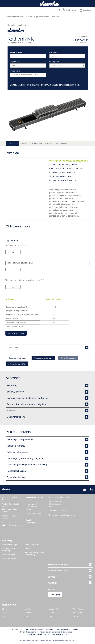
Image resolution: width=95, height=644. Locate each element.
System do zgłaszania (28, 632)
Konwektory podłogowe (32, 17)
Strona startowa (11, 17)
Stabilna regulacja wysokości (63, 165)
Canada (5, 613)
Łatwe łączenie (57, 169)
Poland (52, 613)
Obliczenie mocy (36, 143)
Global (4, 609)
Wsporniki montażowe (60, 176)
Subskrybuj (56, 595)
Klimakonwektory (8, 555)
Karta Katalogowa (71, 358)
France (75, 617)
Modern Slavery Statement (50, 632)
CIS (50, 617)
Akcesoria (48, 143)
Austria (28, 609)
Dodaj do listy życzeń (18, 358)
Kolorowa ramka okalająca (62, 173)
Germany (29, 613)
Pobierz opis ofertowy (45, 358)
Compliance (68, 632)
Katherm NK (45, 17)
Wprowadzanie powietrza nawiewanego (69, 161)
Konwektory (29, 549)
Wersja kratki (15, 71)
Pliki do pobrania (61, 143)
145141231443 (12, 143)
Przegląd (24, 143)
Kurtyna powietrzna (32, 545)
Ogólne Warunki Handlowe (33, 630)
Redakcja (16, 630)
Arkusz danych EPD (18, 364)
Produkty (20, 17)
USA (4, 617)
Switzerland (53, 609)
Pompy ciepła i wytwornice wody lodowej (35, 554)
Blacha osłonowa (75, 169)
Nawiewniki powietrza (10, 559)
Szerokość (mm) (16, 53)
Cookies (76, 630)
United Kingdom (78, 609)
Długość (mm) (15, 62)
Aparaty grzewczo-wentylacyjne (9, 550)
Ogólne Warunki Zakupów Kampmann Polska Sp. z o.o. (47, 635)
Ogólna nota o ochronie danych (58, 630)
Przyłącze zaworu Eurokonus (63, 180)
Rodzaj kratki (54, 62)
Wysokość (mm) (55, 53)
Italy (27, 617)
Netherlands (77, 613)
